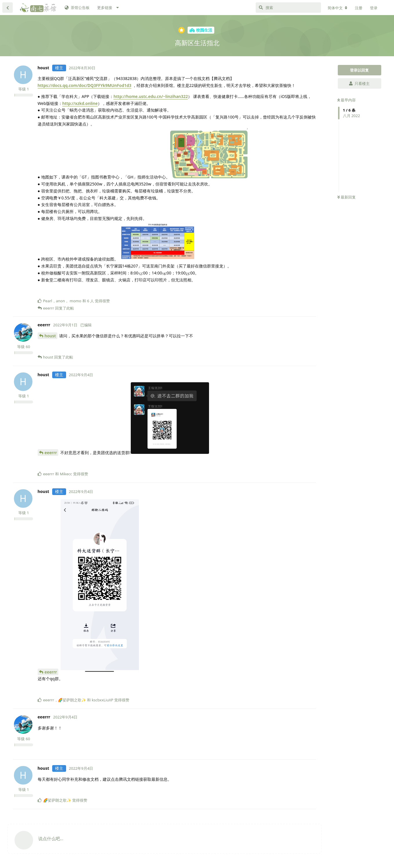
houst (50, 336)
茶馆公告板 (77, 8)
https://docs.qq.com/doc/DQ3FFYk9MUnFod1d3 (85, 85)
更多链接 (105, 8)
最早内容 (347, 100)
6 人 (90, 301)
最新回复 (347, 197)
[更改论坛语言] (337, 8)
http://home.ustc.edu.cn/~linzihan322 (151, 96)
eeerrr (51, 453)
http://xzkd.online (80, 103)
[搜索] (288, 8)
